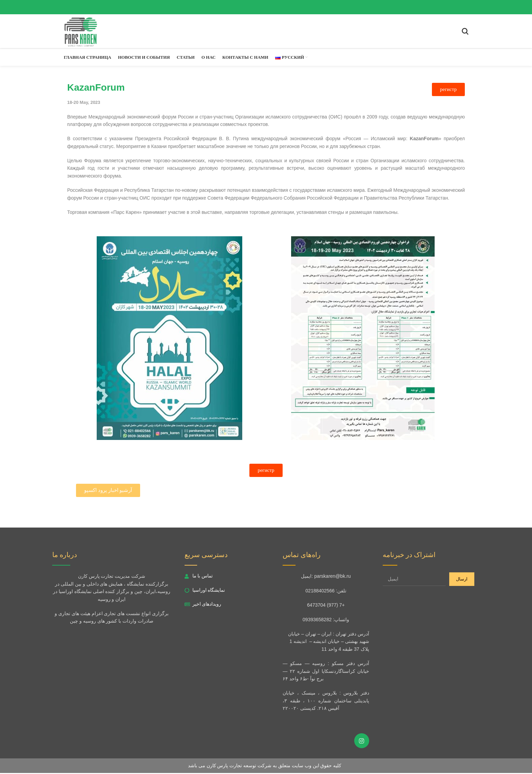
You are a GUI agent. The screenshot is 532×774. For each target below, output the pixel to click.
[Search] (465, 32)
